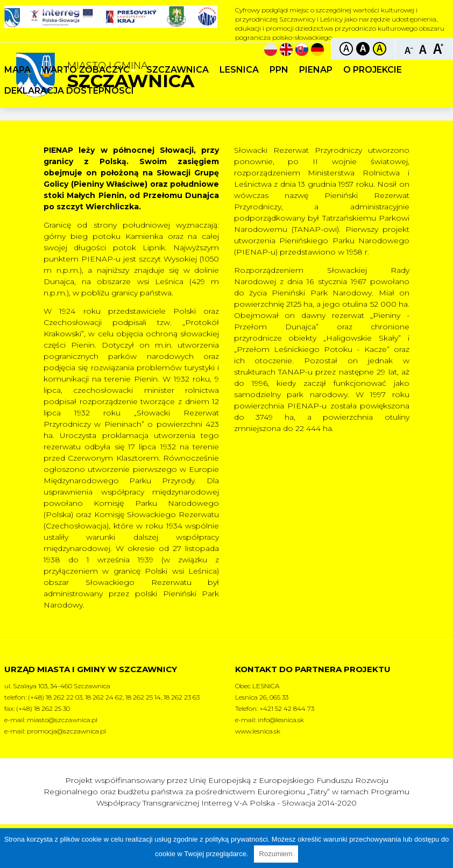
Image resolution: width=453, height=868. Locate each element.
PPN (279, 70)
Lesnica (239, 70)
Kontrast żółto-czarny (380, 49)
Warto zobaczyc (89, 70)
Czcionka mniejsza (409, 48)
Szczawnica (178, 70)
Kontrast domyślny (346, 49)
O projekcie (373, 70)
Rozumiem (276, 854)
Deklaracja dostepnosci (69, 91)
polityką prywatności (236, 839)
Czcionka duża (438, 48)
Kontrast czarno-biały (363, 49)
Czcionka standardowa (424, 48)
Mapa (17, 70)
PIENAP (316, 70)
